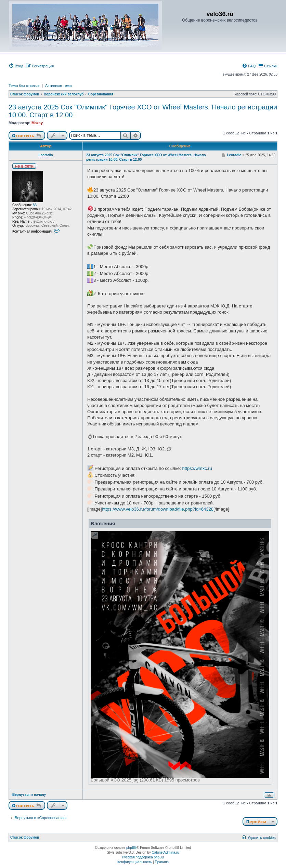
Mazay (37, 123)
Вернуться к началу (29, 795)
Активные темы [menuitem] (59, 86)
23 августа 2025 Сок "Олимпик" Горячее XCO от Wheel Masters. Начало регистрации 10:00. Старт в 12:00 (143, 111)
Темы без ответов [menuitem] (24, 86)
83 (35, 205)
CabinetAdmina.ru (166, 852)
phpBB (131, 848)
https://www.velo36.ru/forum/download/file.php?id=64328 (158, 509)
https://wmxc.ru (197, 468)
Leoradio (45, 155)
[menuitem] (16, 66)
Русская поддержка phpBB (143, 857)
